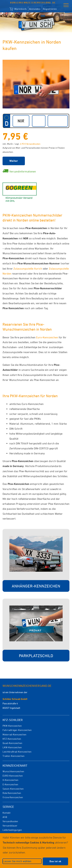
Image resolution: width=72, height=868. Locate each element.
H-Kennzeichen (10, 780)
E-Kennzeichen (10, 784)
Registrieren (50, 9)
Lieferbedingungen (12, 830)
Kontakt (6, 813)
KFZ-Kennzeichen (12, 739)
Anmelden (35, 9)
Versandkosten (10, 821)
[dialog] (36, 851)
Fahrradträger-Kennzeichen (17, 730)
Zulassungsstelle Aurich (28, 269)
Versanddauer (10, 826)
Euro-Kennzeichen (47, 337)
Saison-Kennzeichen (13, 789)
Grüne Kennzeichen (13, 797)
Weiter (14, 161)
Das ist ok (55, 861)
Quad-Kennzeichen (12, 743)
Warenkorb (18, 9)
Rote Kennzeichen (12, 793)
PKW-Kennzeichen (12, 726)
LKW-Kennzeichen (12, 747)
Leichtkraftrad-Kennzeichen (17, 752)
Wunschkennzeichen (13, 771)
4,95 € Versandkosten (30, 144)
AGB (5, 817)
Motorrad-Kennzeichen (14, 734)
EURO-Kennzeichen (13, 776)
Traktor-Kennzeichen (14, 756)
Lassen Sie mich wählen (17, 861)
